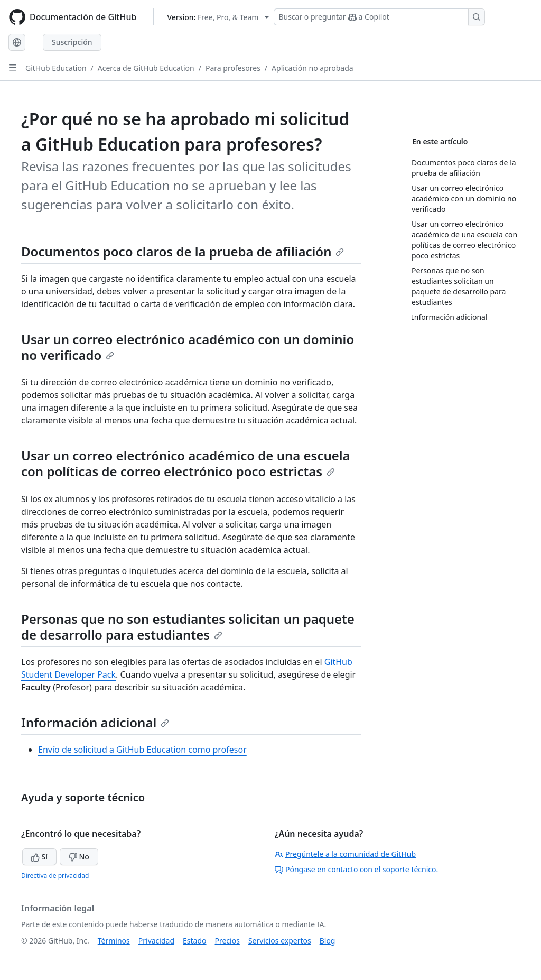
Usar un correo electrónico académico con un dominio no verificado (188, 347)
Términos (114, 941)
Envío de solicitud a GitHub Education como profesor (142, 750)
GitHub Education (56, 68)
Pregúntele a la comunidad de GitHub (345, 854)
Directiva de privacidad (55, 876)
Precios (227, 941)
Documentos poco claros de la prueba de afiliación (183, 251)
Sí (39, 857)
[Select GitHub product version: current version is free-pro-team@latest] (218, 17)
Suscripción (72, 42)
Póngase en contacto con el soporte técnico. (356, 869)
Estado (194, 941)
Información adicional (95, 722)
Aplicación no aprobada (313, 68)
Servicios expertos (280, 941)
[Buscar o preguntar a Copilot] (379, 17)
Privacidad (156, 941)
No (79, 857)
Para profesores (233, 68)
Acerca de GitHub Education (146, 68)
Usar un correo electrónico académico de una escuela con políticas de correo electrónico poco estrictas (186, 463)
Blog (328, 941)
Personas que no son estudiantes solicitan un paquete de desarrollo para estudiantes (188, 627)
